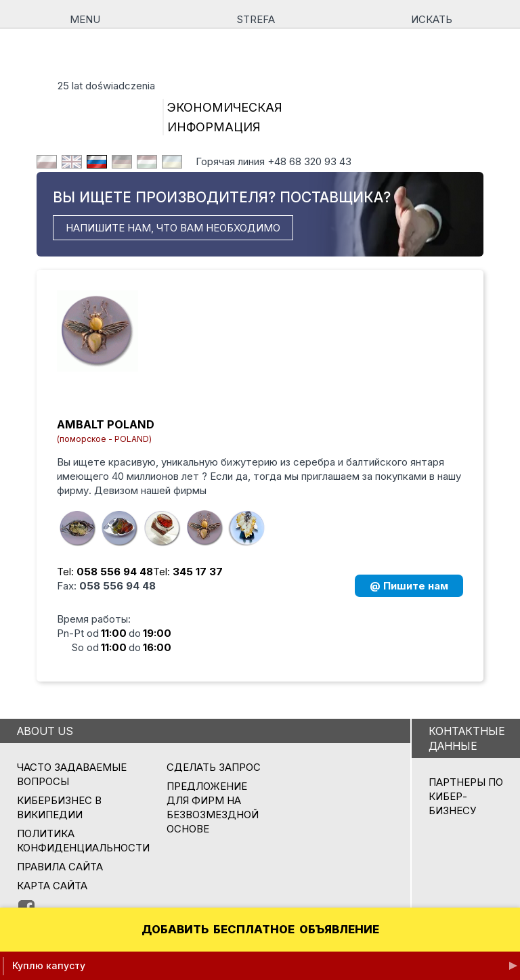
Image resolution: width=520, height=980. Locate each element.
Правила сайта (60, 867)
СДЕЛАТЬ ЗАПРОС (214, 767)
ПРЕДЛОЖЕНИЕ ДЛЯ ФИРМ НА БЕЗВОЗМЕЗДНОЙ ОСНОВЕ (213, 807)
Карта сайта (52, 886)
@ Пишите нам (409, 586)
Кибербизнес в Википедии (59, 807)
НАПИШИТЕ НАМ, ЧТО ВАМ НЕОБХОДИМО (173, 228)
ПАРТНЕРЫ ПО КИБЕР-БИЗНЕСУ (466, 796)
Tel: (105, 572)
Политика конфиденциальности (83, 841)
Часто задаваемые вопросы (72, 774)
